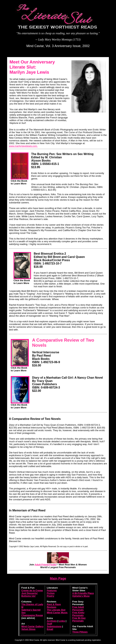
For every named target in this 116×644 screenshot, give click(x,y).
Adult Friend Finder (46, 565)
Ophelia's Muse (81, 596)
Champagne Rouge (32, 615)
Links (62, 621)
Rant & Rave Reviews (54, 606)
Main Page (58, 579)
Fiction (51, 593)
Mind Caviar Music (57, 613)
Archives (52, 621)
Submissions (54, 626)
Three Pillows (80, 632)
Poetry (51, 596)
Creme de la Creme (32, 590)
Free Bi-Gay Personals (79, 619)
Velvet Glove (28, 629)
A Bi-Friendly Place (83, 593)
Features (52, 590)
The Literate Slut (56, 610)
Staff (50, 624)
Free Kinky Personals (78, 614)
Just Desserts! (30, 593)
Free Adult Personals (78, 608)
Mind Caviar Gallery (32, 626)
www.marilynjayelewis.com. (23, 146)
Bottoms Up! (28, 596)
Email (50, 629)
